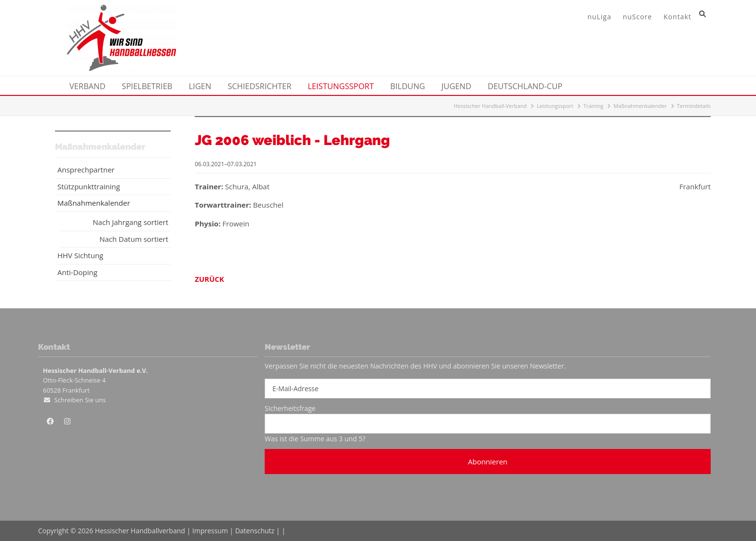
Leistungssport (555, 106)
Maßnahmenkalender (640, 106)
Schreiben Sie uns (80, 400)
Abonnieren (487, 462)
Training (594, 106)
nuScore (638, 17)
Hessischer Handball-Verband (490, 106)
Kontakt (677, 17)
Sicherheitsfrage (290, 408)
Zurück (209, 279)
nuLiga (600, 17)
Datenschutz (255, 531)
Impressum (210, 531)
